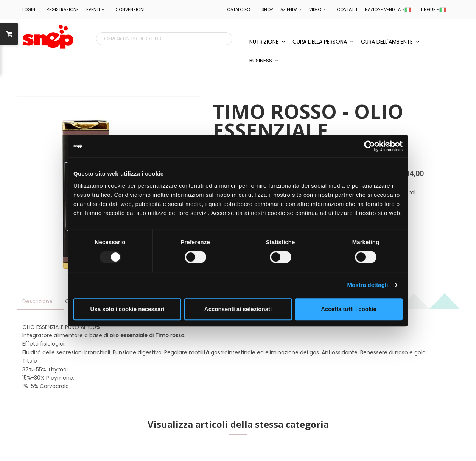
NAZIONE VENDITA (388, 9)
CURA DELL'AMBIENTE (390, 42)
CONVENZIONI (130, 9)
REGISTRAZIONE (63, 9)
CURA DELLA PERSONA (323, 42)
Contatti (347, 9)
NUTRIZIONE (267, 42)
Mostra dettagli (367, 285)
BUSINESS (264, 61)
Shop (267, 9)
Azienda (291, 9)
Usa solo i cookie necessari (128, 309)
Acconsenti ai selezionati (238, 309)
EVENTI (95, 9)
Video (317, 9)
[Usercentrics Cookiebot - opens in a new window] (369, 146)
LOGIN (29, 9)
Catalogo (239, 9)
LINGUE (433, 9)
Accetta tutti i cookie (349, 309)
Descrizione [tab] (37, 301)
